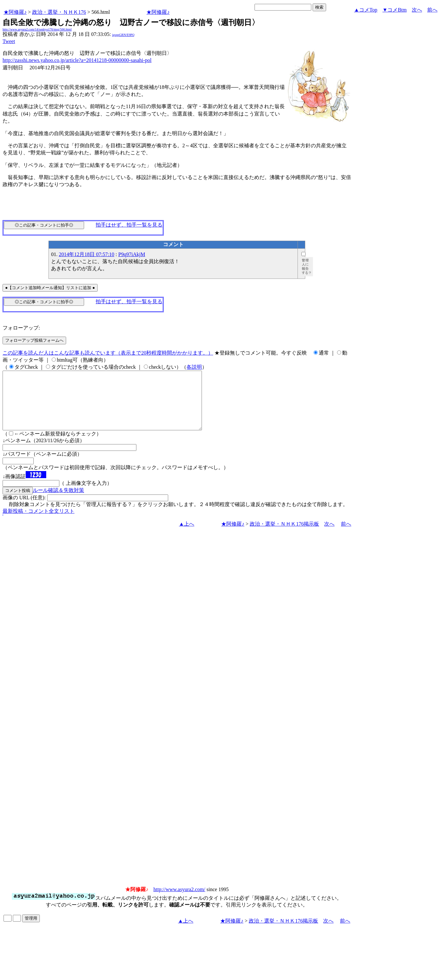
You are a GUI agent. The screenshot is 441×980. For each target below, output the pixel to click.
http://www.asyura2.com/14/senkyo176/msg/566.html (37, 29)
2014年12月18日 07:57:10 (86, 254)
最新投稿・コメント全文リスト (39, 523)
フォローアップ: (21, 328)
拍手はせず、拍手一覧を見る (129, 225)
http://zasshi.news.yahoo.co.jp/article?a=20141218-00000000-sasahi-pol (77, 60)
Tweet (9, 41)
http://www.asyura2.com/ (179, 901)
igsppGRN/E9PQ (123, 35)
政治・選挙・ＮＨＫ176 (59, 12)
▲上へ (187, 535)
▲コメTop (366, 10)
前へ (432, 10)
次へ (417, 10)
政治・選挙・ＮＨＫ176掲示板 (284, 535)
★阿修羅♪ (15, 12)
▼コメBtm (395, 10)
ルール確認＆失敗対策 (58, 502)
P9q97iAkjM (132, 254)
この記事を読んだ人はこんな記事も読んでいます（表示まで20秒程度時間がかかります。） (108, 353)
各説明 (194, 367)
